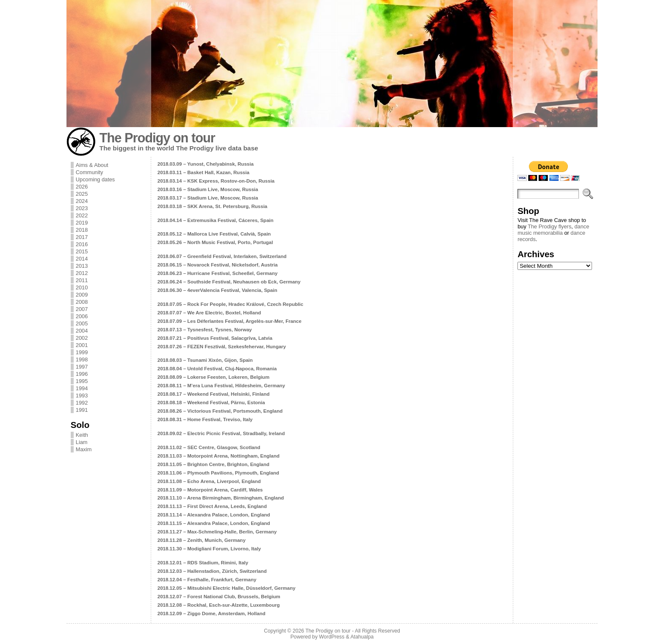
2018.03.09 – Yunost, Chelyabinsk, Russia (206, 164)
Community (90, 172)
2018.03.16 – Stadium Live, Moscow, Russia (208, 189)
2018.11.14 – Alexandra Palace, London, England (214, 515)
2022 (82, 215)
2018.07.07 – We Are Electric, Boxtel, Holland (209, 313)
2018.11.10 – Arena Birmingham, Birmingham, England (221, 498)
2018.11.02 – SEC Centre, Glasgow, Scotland (209, 447)
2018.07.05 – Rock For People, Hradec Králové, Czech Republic (230, 304)
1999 (82, 352)
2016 (82, 244)
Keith (82, 435)
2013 (82, 266)
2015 (82, 251)
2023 (82, 208)
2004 (82, 331)
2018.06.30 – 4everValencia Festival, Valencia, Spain (217, 290)
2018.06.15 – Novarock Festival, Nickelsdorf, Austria (218, 265)
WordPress (332, 637)
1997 (82, 367)
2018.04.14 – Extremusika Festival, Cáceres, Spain (216, 220)
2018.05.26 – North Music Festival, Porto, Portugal (215, 242)
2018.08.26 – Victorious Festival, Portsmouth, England (220, 411)
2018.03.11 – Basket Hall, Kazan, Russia (203, 172)
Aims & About (92, 165)
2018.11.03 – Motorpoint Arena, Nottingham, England (219, 456)
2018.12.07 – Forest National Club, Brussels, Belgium (219, 597)
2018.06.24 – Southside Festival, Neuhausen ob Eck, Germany (229, 282)
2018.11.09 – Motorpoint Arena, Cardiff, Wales (210, 490)
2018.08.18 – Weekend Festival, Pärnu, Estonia (211, 402)
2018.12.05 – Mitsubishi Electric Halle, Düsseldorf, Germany (227, 588)
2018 (82, 230)
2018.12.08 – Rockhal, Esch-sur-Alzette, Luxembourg (219, 605)
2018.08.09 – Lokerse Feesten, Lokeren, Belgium (213, 377)
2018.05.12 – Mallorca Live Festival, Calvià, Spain (214, 234)
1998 (82, 359)
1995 (82, 381)
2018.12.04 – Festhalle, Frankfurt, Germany (207, 580)
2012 (82, 273)
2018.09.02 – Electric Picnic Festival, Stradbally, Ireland (221, 433)
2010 (82, 287)
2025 (82, 194)
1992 (82, 403)
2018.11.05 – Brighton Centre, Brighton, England (213, 464)
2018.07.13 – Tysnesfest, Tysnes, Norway (205, 330)
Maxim (84, 449)
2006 (82, 316)
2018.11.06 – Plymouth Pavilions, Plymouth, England (218, 473)
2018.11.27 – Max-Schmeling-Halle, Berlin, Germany (217, 532)
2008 (82, 302)
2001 (82, 345)
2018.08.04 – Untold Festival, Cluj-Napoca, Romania (217, 369)
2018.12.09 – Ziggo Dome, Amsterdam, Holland (212, 613)
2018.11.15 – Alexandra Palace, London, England (214, 523)
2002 (82, 338)
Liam (82, 442)
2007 (82, 309)
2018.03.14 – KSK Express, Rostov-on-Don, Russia (216, 181)
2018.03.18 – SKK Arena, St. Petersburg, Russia (212, 206)
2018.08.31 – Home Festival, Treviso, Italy (205, 419)
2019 (82, 223)
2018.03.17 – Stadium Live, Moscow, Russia (208, 198)
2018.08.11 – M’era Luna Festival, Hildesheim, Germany (221, 386)
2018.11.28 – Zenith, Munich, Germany (202, 540)
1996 (82, 374)
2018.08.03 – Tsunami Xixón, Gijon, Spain (205, 360)
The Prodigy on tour (157, 138)
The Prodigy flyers (549, 226)
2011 (82, 280)
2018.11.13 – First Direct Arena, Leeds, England (212, 506)
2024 (82, 201)
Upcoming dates (95, 179)
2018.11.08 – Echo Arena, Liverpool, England (209, 481)
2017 (82, 237)
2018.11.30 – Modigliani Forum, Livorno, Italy (209, 549)
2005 (82, 323)
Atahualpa (362, 637)
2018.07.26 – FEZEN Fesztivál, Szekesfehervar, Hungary (222, 347)
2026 (82, 187)
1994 (82, 388)
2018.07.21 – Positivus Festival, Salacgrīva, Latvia (215, 338)
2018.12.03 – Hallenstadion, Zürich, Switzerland (212, 571)
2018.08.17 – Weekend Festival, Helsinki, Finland (214, 394)
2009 (82, 295)
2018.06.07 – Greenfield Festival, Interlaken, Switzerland (222, 256)
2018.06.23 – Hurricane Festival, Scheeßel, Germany (218, 273)
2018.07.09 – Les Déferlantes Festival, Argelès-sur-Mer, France (230, 321)
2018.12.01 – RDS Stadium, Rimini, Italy (203, 563)
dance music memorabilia (553, 230)
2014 (82, 259)
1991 (82, 410)
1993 (82, 396)
